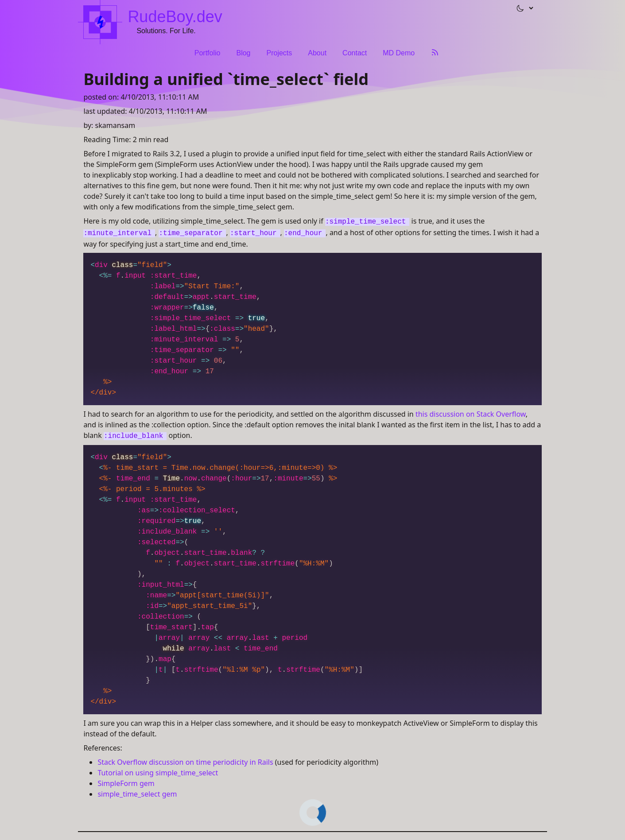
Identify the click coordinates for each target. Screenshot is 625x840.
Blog (243, 53)
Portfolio (208, 53)
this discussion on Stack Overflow (471, 414)
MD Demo (399, 53)
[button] (521, 8)
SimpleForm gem (126, 783)
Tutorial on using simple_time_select (158, 773)
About (317, 53)
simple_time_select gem (137, 794)
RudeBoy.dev (175, 17)
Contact (355, 53)
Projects (279, 53)
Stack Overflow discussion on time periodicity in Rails (185, 762)
